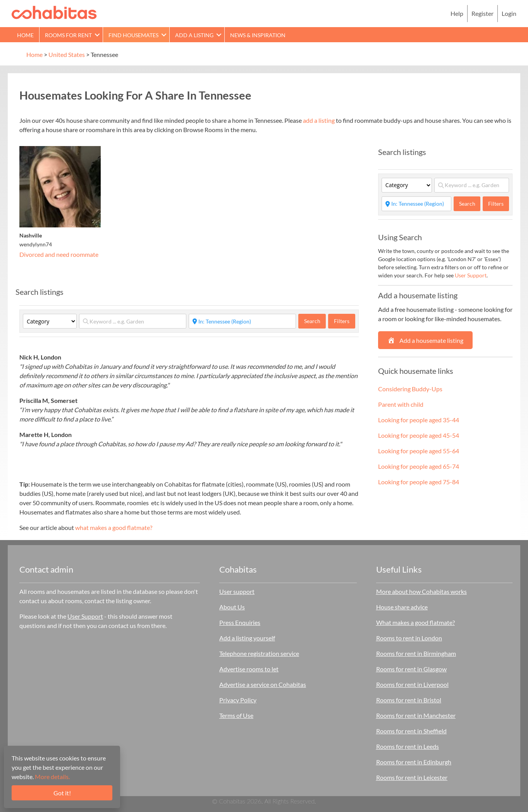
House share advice (402, 607)
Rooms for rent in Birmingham (416, 653)
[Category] (50, 321)
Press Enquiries (240, 622)
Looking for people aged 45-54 (419, 435)
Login (509, 13)
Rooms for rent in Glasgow (411, 669)
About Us (232, 607)
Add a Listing (194, 35)
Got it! (62, 793)
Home (25, 35)
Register (482, 13)
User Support (471, 275)
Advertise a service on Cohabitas (263, 684)
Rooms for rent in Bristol (409, 700)
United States (67, 54)
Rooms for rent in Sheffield (411, 731)
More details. (52, 777)
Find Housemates (133, 35)
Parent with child (401, 404)
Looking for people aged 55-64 (419, 451)
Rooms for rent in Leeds (408, 746)
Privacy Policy (238, 700)
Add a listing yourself (247, 638)
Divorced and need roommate (59, 254)
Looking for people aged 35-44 (419, 420)
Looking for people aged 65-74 (419, 466)
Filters (342, 321)
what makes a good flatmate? (114, 527)
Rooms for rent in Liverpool (412, 684)
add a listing (319, 120)
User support (237, 591)
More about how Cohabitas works (421, 591)
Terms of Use (236, 715)
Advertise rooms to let (249, 669)
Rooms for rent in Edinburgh (414, 762)
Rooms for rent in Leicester (412, 777)
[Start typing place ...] (242, 321)
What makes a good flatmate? (415, 622)
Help (457, 13)
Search (315, 321)
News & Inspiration (258, 35)
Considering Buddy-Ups (410, 389)
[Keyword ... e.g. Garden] (133, 321)
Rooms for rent (68, 35)
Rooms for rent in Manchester (416, 715)
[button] (97, 35)
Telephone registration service (259, 653)
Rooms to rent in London (409, 638)
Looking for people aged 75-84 (419, 482)
